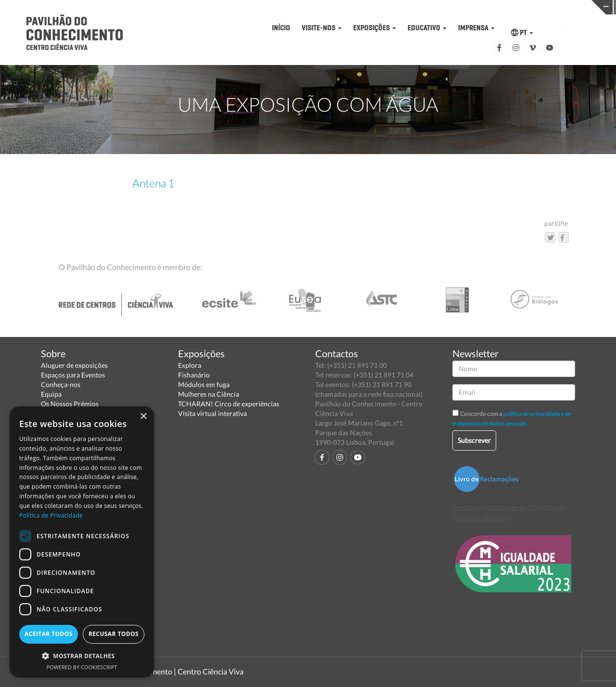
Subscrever (474, 440)
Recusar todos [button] (114, 634)
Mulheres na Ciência (209, 394)
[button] (82, 655)
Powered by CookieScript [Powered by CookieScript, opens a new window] (82, 667)
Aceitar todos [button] (49, 634)
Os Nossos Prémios (70, 404)
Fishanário (194, 375)
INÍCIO (281, 28)
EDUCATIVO (427, 28)
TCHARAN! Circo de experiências (229, 404)
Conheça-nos (61, 384)
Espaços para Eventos (73, 375)
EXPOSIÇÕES (375, 28)
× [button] (143, 417)
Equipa (51, 394)
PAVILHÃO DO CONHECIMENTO (302, 7)
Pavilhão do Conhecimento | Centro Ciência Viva (163, 671)
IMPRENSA (476, 28)
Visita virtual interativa (212, 413)
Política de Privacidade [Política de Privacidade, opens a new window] (51, 515)
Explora (190, 365)
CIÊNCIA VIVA (436, 6)
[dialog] (82, 542)
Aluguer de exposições (74, 365)
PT (522, 32)
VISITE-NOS (322, 28)
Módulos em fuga (204, 384)
